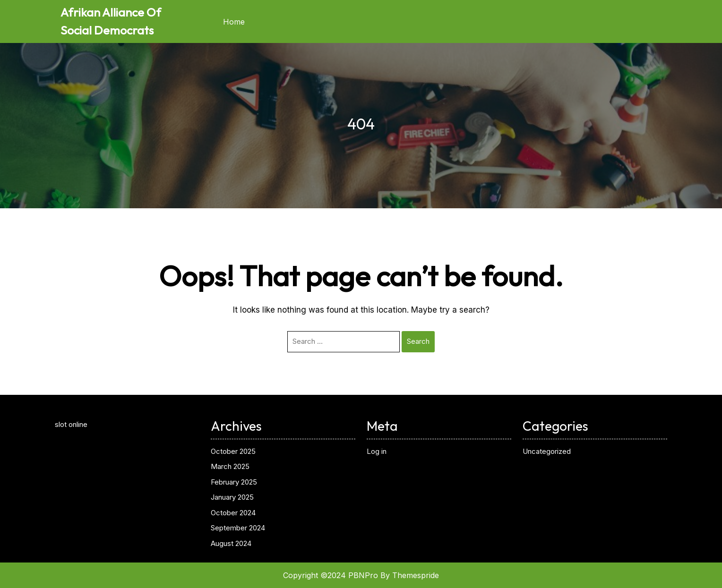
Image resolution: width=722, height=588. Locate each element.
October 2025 (233, 451)
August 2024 (231, 543)
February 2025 (234, 482)
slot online (71, 424)
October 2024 (233, 513)
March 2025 (230, 466)
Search (418, 341)
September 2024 (238, 528)
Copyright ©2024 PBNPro (331, 575)
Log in (377, 451)
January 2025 (232, 497)
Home (234, 22)
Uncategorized (547, 451)
